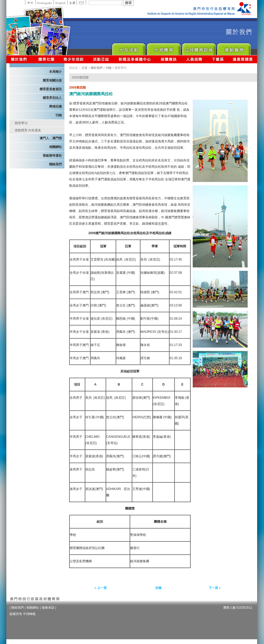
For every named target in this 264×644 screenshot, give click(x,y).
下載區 (218, 59)
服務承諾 (48, 608)
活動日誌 (101, 59)
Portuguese (44, 2)
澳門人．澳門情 (51, 138)
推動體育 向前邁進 (28, 130)
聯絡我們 (55, 164)
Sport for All (164, 48)
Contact (81, 2)
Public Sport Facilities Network (199, 48)
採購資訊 (169, 59)
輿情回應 (55, 107)
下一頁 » (215, 588)
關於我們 (20, 59)
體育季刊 (21, 123)
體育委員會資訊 (51, 89)
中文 (30, 2)
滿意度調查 (243, 59)
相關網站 (55, 147)
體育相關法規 (52, 80)
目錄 (158, 588)
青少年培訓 (74, 59)
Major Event (128, 48)
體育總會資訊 (46, 59)
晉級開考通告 (52, 156)
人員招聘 (194, 59)
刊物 (59, 115)
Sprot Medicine (234, 48)
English (60, 2)
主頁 (72, 2)
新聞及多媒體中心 (135, 59)
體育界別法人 (52, 98)
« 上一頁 (101, 588)
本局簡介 (55, 72)
